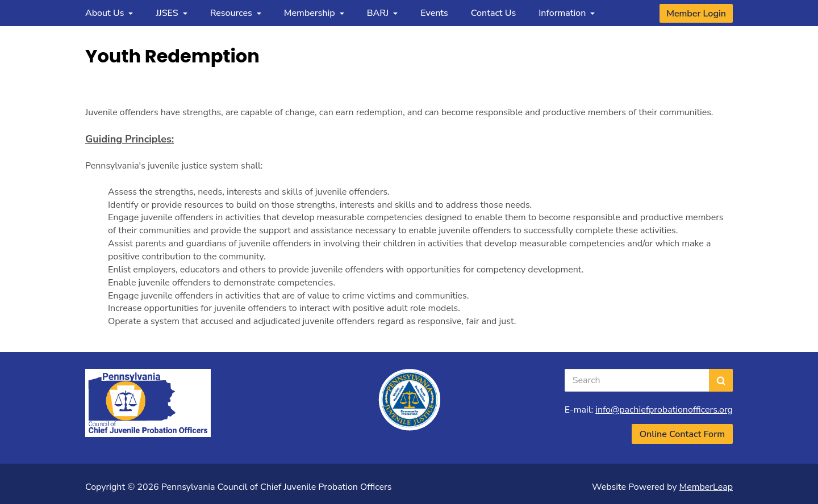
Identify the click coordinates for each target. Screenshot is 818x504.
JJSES (171, 13)
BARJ (383, 13)
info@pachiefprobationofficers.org (664, 410)
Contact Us (493, 13)
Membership (314, 13)
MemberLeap (706, 487)
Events (434, 13)
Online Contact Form (682, 434)
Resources (236, 13)
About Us (109, 13)
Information (567, 13)
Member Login (696, 14)
